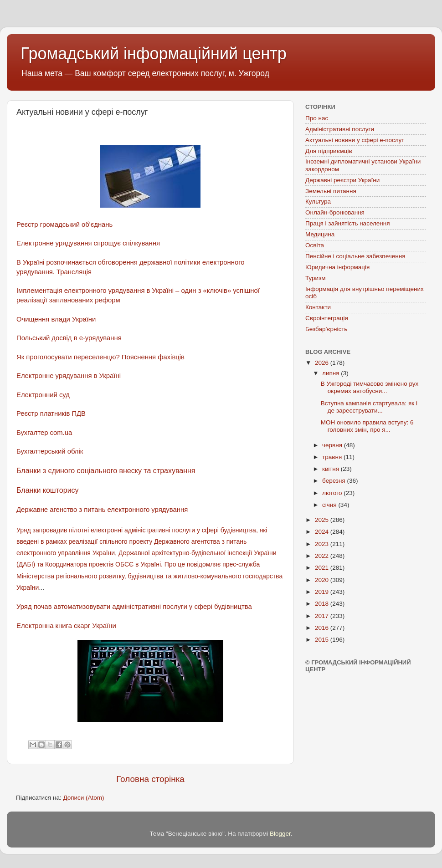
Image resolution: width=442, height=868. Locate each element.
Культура (318, 202)
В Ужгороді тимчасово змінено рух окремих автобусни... (370, 387)
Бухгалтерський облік (50, 451)
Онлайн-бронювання (335, 212)
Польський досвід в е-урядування (69, 338)
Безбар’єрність (326, 329)
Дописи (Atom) (83, 798)
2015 (323, 640)
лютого (333, 493)
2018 (323, 604)
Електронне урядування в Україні (69, 376)
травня (333, 457)
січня (330, 505)
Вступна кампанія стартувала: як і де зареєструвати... (369, 407)
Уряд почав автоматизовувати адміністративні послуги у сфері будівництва (134, 607)
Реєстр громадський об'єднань (64, 225)
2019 (323, 592)
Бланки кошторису (48, 490)
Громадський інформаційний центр (154, 54)
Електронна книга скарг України (66, 626)
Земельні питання (331, 191)
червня (333, 445)
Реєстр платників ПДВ (51, 414)
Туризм (316, 278)
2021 (323, 568)
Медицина (320, 234)
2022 (323, 556)
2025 (323, 520)
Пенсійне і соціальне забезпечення (355, 256)
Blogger (280, 834)
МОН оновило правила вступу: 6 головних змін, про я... (367, 426)
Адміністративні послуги (340, 129)
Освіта (315, 245)
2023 (323, 544)
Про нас (317, 118)
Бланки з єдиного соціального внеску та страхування (106, 471)
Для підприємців (329, 151)
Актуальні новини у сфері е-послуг (355, 140)
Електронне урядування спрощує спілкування (88, 243)
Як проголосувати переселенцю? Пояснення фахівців (100, 357)
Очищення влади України (56, 319)
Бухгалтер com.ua (44, 433)
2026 (323, 363)
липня (331, 373)
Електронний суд (43, 395)
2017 (323, 616)
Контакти (318, 307)
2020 (323, 580)
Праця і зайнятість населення (348, 223)
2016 (323, 628)
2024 (323, 532)
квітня (331, 469)
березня (335, 481)
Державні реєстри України (342, 180)
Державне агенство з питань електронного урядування (102, 510)
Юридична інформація (337, 267)
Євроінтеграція (327, 318)
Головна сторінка (150, 779)
